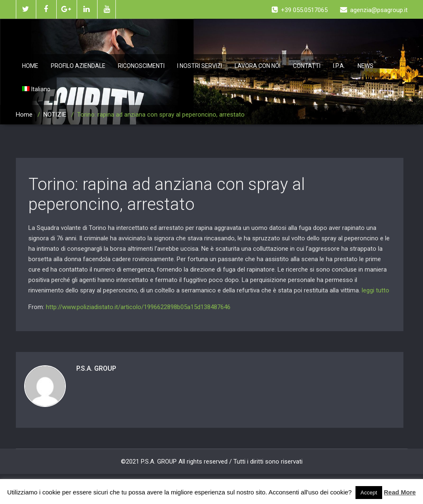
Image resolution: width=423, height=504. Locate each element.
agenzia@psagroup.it (374, 10)
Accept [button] (369, 493)
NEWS (365, 66)
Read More (400, 492)
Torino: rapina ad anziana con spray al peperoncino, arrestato (167, 194)
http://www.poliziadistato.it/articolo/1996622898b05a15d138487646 (138, 307)
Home (24, 115)
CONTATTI (307, 66)
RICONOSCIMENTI (141, 66)
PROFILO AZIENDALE (78, 66)
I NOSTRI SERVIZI (200, 66)
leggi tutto (375, 290)
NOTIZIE (55, 115)
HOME (30, 66)
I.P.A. (339, 66)
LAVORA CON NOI (258, 66)
